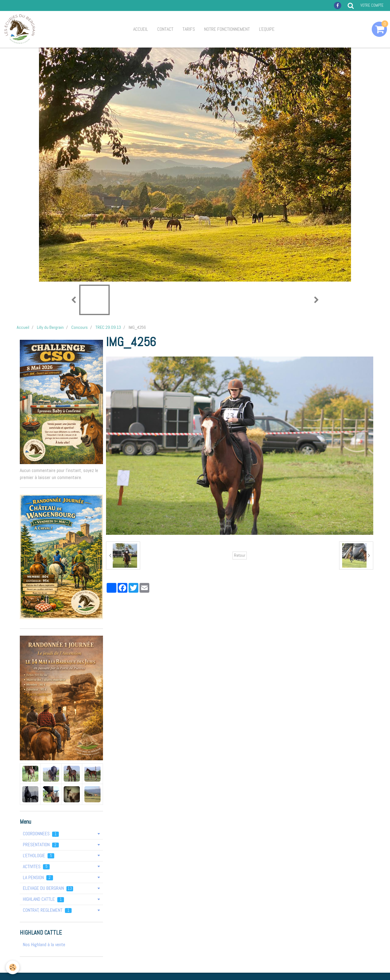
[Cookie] (13, 967)
